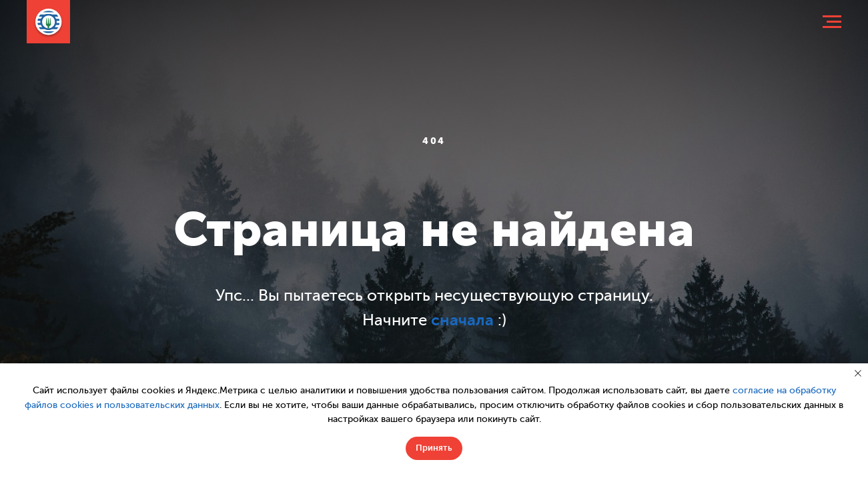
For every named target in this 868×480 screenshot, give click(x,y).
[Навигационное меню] (832, 22)
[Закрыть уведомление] (858, 373)
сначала (462, 320)
